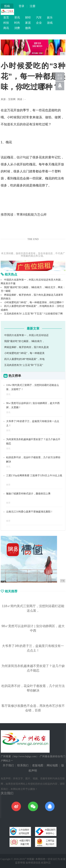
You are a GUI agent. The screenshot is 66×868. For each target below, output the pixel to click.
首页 (6, 17)
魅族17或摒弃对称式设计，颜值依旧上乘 (28, 494)
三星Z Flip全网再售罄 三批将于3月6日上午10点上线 (34, 476)
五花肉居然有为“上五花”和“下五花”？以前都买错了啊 (33, 314)
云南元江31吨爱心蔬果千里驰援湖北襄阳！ (30, 512)
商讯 (6, 28)
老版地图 (38, 765)
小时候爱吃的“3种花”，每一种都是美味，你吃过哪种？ (34, 302)
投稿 (7, 6)
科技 (6, 23)
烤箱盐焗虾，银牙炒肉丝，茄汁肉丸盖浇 (26, 347)
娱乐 (50, 17)
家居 (28, 23)
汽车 (39, 17)
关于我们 (8, 765)
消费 (17, 28)
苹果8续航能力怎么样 (32, 215)
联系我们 (23, 765)
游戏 (50, 23)
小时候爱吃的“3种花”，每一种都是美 (24, 353)
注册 (33, 6)
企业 (39, 23)
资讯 (17, 17)
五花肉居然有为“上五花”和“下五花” (24, 365)
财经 (28, 17)
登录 (21, 6)
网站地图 (52, 765)
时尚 (17, 23)
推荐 (8, 485)
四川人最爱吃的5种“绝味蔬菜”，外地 (24, 359)
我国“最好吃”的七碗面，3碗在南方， (24, 341)
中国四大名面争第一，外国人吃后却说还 (26, 335)
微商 (28, 28)
